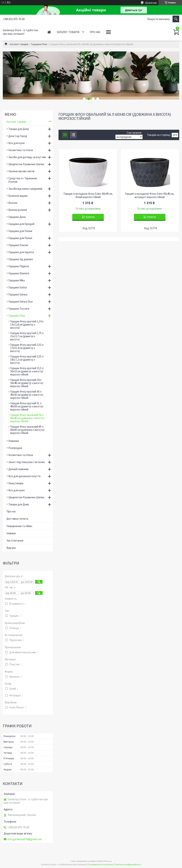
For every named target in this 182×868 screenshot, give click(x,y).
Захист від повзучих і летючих (27, 462)
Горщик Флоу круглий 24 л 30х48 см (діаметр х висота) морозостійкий (27, 383)
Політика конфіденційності (128, 864)
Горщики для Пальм (20, 231)
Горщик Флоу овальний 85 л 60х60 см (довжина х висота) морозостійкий (27, 430)
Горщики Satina (18, 287)
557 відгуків (151, 3)
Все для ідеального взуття (24, 476)
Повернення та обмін (19, 526)
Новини (11, 533)
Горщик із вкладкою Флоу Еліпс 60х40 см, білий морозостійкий (88, 195)
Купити (90, 217)
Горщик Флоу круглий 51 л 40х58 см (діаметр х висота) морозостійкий (27, 406)
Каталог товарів (68, 32)
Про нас (95, 32)
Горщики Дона (17, 217)
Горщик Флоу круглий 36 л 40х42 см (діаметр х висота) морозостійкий (27, 395)
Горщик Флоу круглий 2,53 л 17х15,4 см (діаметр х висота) (27, 348)
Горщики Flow (39, 44)
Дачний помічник (18, 469)
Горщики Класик (18, 245)
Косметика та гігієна (21, 150)
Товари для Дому (19, 129)
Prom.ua (108, 861)
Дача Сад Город (18, 136)
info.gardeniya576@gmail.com (25, 839)
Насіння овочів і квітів (21, 171)
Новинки (14, 441)
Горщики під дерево (21, 259)
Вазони (13, 203)
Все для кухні (16, 143)
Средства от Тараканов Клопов (23, 180)
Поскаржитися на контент (100, 864)
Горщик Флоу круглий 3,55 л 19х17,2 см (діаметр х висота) (27, 360)
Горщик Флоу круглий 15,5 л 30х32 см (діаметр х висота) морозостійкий (27, 371)
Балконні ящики (18, 196)
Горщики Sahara (18, 294)
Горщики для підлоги (21, 252)
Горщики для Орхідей (21, 224)
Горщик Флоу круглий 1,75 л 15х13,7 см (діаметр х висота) (27, 336)
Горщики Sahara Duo (21, 301)
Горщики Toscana (19, 309)
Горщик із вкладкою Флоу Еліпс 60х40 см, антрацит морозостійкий (150, 195)
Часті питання (15, 541)
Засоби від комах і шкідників (25, 189)
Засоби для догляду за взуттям (27, 157)
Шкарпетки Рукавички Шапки (26, 164)
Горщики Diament (19, 273)
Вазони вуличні (18, 210)
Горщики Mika (17, 280)
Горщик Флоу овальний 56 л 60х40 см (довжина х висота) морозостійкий (27, 418)
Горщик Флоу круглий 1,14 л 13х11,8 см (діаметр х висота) (27, 325)
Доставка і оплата (17, 519)
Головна (49, 32)
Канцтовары (16, 483)
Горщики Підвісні (19, 266)
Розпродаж (15, 448)
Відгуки (11, 548)
